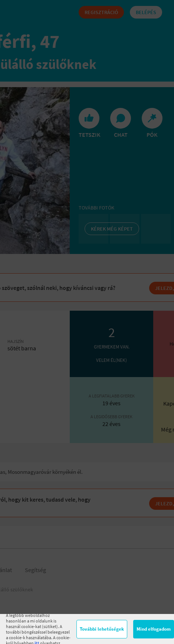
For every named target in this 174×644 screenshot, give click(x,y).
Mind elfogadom (154, 629)
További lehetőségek (102, 629)
